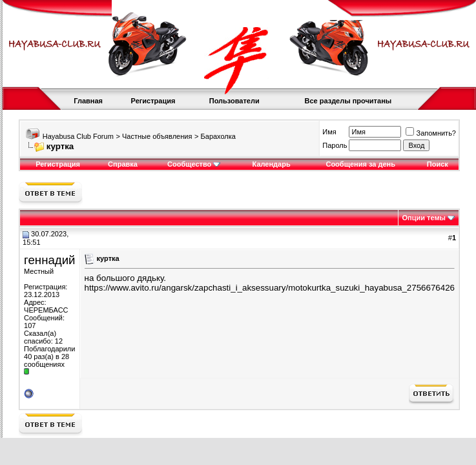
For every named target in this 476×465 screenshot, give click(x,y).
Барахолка (218, 136)
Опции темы (424, 218)
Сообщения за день (360, 164)
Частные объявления (157, 136)
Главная (88, 101)
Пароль (335, 145)
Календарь (272, 164)
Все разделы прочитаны (348, 101)
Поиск (438, 164)
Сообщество (194, 164)
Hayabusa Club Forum (78, 136)
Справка (123, 164)
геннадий (49, 260)
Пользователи (234, 101)
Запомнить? (431, 133)
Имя (329, 132)
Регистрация (153, 101)
